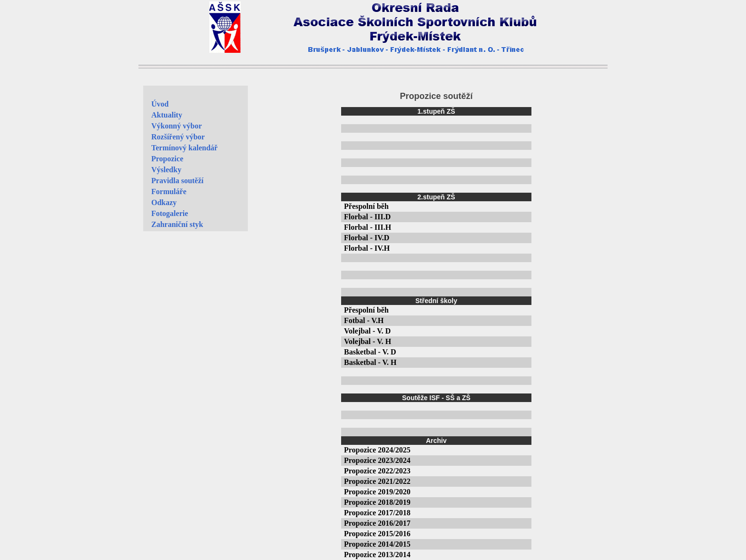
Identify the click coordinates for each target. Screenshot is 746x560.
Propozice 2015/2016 (377, 534)
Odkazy (164, 202)
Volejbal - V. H (368, 341)
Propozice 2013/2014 (377, 555)
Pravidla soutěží (177, 181)
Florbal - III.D (367, 217)
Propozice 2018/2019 (377, 502)
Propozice (167, 159)
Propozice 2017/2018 (377, 513)
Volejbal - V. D (367, 331)
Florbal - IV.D (367, 238)
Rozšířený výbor (178, 137)
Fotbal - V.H (364, 320)
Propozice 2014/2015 (377, 544)
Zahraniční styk (177, 224)
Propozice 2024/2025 (377, 450)
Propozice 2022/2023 (377, 471)
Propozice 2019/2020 (377, 492)
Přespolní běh (366, 206)
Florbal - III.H (368, 227)
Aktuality (167, 115)
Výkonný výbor (177, 126)
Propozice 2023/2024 (377, 460)
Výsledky (166, 170)
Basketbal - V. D (370, 352)
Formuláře (169, 192)
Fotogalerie (170, 213)
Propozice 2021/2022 (377, 481)
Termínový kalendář (184, 148)
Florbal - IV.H (367, 248)
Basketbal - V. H (370, 362)
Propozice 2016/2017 (377, 523)
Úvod (160, 104)
